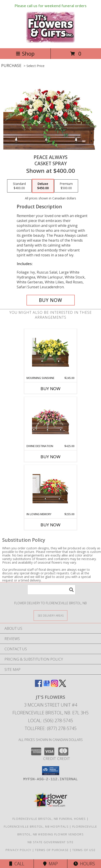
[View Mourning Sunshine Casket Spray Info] (51, 352)
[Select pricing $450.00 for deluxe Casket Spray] (43, 186)
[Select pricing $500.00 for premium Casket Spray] (66, 186)
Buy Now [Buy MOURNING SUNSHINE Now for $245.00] (50, 389)
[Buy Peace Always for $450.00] (51, 300)
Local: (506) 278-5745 (50, 721)
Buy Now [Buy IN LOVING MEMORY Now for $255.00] (50, 525)
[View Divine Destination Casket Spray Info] (51, 420)
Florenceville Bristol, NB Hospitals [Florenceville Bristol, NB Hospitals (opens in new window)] (36, 826)
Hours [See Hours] (84, 864)
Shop (25, 53)
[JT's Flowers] (51, 42)
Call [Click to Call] (17, 864)
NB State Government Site (50, 842)
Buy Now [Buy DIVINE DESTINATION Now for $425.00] (50, 457)
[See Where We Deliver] (50, 615)
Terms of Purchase (52, 850)
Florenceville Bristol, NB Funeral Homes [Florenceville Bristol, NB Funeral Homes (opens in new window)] (49, 819)
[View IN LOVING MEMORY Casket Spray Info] (51, 489)
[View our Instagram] (55, 685)
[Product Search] (51, 590)
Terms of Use (84, 850)
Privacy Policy (18, 850)
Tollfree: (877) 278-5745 (51, 728)
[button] (51, 771)
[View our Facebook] (38, 685)
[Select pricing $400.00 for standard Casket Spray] (19, 186)
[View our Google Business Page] (46, 685)
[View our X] (63, 685)
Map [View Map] (50, 864)
